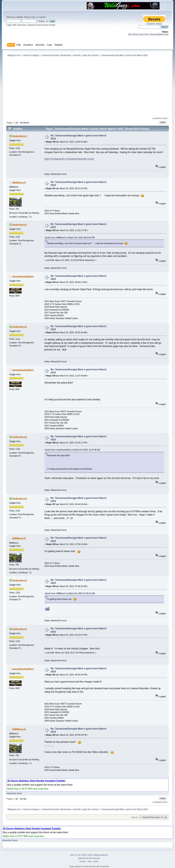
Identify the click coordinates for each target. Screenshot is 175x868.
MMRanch (19, 183)
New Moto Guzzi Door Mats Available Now (148, 34)
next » (166, 118)
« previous (157, 118)
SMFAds (82, 858)
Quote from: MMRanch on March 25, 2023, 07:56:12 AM (70, 593)
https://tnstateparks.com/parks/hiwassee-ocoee (69, 159)
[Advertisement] (88, 88)
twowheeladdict (23, 276)
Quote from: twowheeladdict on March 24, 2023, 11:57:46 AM (72, 450)
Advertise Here (14, 793)
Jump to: (135, 817)
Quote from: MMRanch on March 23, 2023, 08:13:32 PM (70, 238)
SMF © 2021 (87, 855)
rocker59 (76, 55)
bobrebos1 (20, 136)
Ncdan (95, 55)
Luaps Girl (86, 55)
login (33, 17)
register (42, 17)
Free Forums (94, 858)
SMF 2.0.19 (75, 855)
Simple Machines (101, 855)
